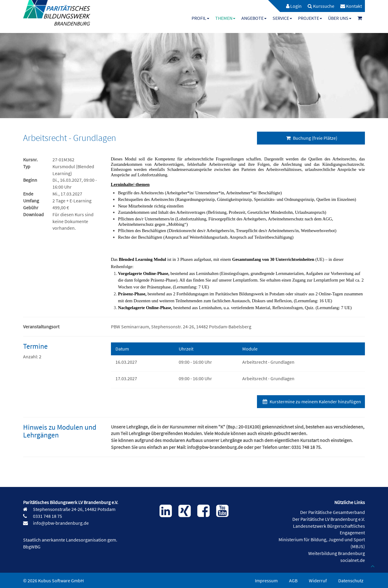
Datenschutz (351, 581)
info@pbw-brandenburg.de (60, 523)
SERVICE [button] (282, 18)
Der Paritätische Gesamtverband (333, 512)
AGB (293, 581)
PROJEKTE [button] (310, 18)
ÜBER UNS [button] (340, 18)
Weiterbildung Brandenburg (337, 553)
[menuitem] (291, 6)
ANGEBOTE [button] (254, 18)
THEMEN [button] (225, 18)
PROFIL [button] (200, 18)
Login (294, 6)
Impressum (266, 581)
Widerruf (318, 581)
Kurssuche (321, 6)
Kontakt (351, 6)
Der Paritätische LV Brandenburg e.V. (329, 519)
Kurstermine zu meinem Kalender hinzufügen (311, 401)
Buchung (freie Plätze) (311, 138)
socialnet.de (353, 560)
